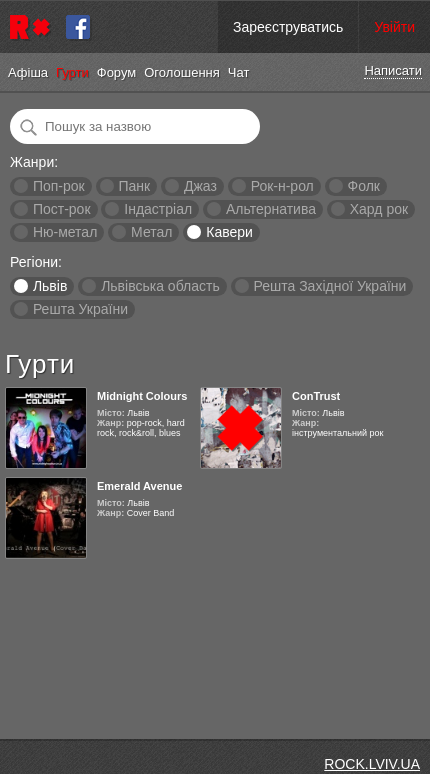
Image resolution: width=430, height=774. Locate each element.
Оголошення (182, 72)
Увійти (394, 27)
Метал (151, 232)
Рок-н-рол (282, 186)
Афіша (28, 72)
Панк (134, 186)
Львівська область (160, 286)
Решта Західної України (329, 286)
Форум (117, 72)
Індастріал (158, 209)
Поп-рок (59, 186)
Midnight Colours (142, 396)
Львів (50, 286)
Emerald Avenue (139, 486)
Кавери (229, 232)
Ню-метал (65, 232)
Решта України (80, 309)
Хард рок (379, 209)
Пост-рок (62, 209)
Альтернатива (271, 209)
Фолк (364, 186)
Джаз (200, 186)
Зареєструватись (288, 27)
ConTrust (316, 396)
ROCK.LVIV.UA (372, 764)
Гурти (72, 72)
